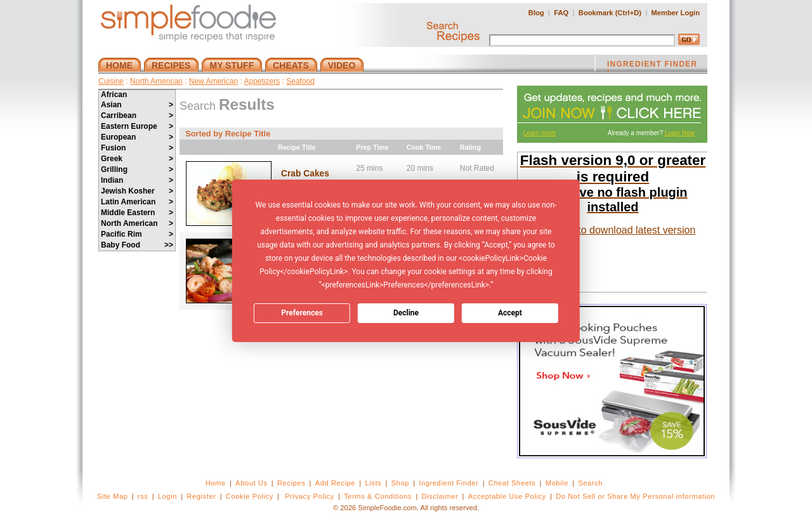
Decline (406, 313)
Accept (510, 313)
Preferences (302, 313)
